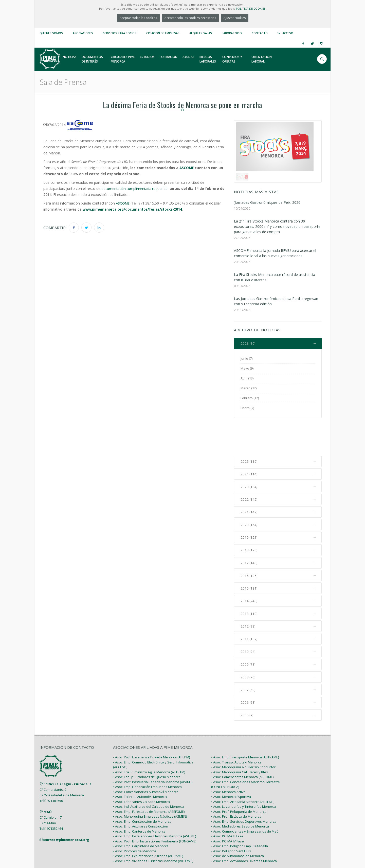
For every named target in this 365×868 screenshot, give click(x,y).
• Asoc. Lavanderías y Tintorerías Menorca (243, 775)
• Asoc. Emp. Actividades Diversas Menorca (244, 829)
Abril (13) (247, 378)
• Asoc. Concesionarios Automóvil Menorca (146, 760)
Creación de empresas (163, 33)
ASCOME (187, 168)
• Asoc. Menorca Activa (228, 760)
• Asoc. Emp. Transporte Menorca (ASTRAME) (245, 725)
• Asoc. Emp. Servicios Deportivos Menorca (244, 790)
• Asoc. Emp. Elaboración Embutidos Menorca (147, 755)
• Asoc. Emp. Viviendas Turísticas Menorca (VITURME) (153, 829)
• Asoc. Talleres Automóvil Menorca (140, 765)
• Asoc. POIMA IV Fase (227, 810)
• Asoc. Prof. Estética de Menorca (236, 785)
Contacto (260, 33)
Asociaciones (83, 33)
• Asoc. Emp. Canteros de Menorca (139, 800)
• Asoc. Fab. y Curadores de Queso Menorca (147, 745)
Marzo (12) (249, 388)
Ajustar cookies (235, 18)
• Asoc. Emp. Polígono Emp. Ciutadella (240, 814)
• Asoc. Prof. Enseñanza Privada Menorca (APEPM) (151, 725)
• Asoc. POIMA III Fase (227, 804)
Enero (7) (247, 408)
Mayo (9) (247, 368)
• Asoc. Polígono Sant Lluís (231, 819)
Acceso (288, 33)
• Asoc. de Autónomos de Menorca (238, 824)
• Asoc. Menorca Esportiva (231, 765)
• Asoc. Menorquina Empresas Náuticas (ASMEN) (150, 785)
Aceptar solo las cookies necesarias (190, 18)
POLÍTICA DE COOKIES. (251, 8)
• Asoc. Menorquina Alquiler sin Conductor (243, 735)
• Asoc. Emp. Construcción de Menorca (142, 790)
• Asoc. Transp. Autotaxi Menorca (236, 731)
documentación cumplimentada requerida (136, 188)
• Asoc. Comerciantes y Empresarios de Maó (245, 800)
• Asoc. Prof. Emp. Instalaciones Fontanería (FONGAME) (155, 810)
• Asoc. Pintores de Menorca (135, 819)
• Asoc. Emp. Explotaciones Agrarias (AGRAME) (148, 824)
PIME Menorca (76, 852)
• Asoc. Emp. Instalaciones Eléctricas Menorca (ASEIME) (154, 804)
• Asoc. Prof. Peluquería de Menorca (239, 780)
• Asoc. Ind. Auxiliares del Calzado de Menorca (148, 775)
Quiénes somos (51, 33)
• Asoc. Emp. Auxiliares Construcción (141, 795)
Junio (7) (247, 358)
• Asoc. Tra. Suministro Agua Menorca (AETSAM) (149, 740)
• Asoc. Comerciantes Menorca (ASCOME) (242, 745)
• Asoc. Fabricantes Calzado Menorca (141, 770)
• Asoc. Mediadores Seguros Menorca (240, 795)
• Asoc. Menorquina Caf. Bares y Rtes (240, 740)
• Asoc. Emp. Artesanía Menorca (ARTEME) (243, 770)
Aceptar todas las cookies (138, 18)
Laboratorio (232, 33)
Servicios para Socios (120, 33)
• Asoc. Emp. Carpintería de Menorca (141, 814)
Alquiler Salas (201, 33)
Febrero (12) (250, 398)
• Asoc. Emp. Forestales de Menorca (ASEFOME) (149, 780)
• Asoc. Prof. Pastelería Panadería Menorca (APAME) (153, 750)
